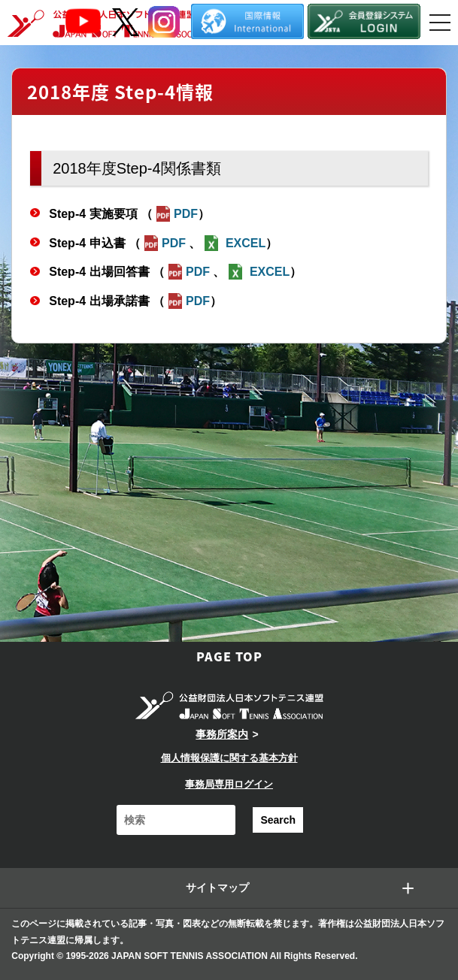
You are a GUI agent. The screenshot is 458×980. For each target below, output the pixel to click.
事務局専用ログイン (229, 784)
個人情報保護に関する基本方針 (229, 758)
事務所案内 (222, 734)
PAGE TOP (229, 656)
